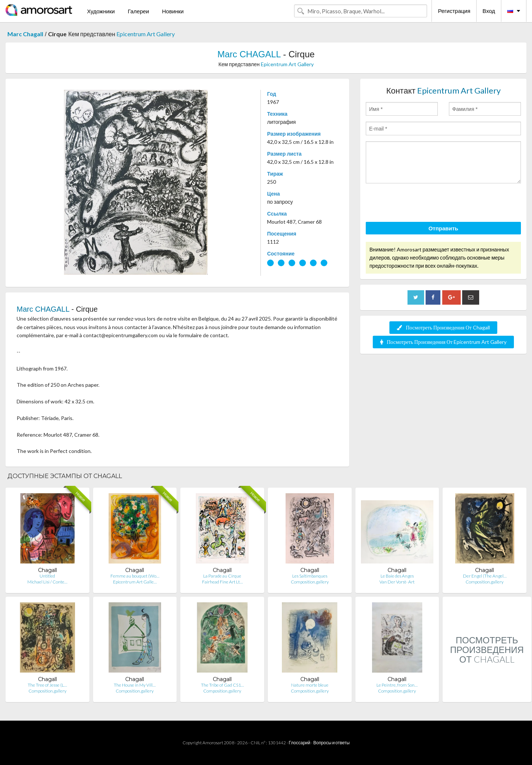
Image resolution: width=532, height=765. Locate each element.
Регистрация (454, 11)
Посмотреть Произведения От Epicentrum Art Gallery (443, 342)
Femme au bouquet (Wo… (135, 576)
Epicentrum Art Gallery (146, 34)
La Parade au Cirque (222, 576)
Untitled (47, 576)
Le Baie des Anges (397, 576)
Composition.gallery (310, 582)
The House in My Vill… (135, 685)
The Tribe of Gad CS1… (222, 685)
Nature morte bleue (310, 685)
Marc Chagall (25, 34)
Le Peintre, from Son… (397, 685)
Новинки (173, 11)
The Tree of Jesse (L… (47, 685)
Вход (489, 11)
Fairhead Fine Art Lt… (222, 582)
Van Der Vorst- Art (397, 582)
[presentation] (422, 204)
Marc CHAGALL (249, 54)
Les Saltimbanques (310, 576)
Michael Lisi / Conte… (47, 582)
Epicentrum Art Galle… (135, 582)
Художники (101, 11)
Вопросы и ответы (331, 743)
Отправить (444, 228)
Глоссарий (300, 743)
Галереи (139, 11)
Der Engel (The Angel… (485, 576)
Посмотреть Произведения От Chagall (443, 327)
